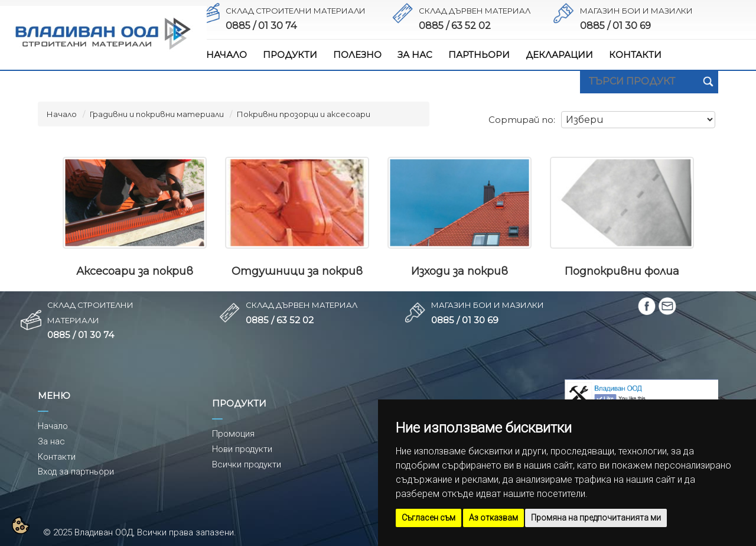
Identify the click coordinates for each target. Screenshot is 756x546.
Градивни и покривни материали (157, 114)
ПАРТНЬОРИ (479, 55)
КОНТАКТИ (635, 55)
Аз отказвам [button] (493, 518)
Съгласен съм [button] (428, 518)
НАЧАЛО (227, 55)
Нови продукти (242, 449)
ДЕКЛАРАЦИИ (559, 55)
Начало (62, 114)
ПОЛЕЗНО (357, 55)
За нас (51, 441)
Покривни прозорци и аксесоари (304, 114)
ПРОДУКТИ (290, 55)
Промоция (233, 434)
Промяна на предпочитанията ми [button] (596, 518)
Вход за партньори (76, 472)
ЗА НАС (415, 55)
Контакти (57, 457)
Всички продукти (247, 464)
